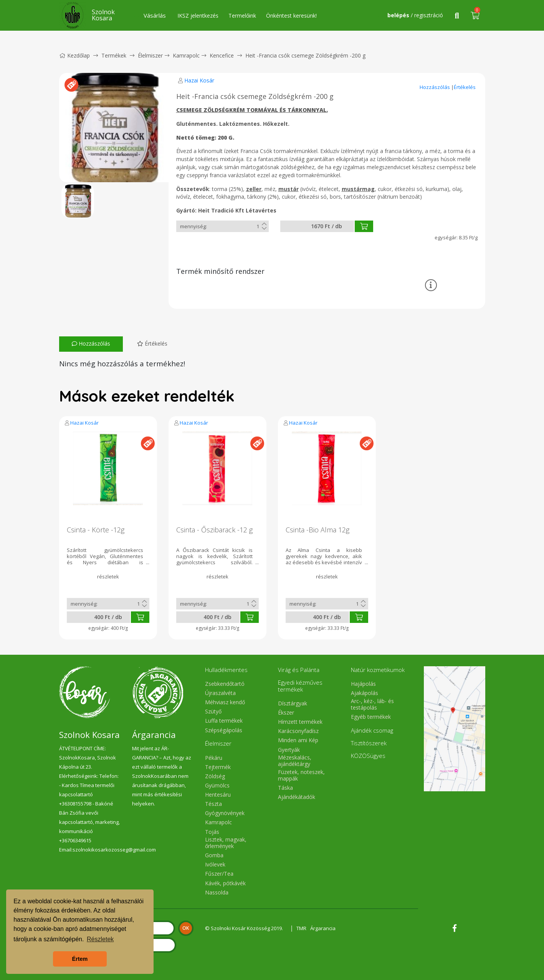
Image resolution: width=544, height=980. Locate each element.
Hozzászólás (435, 87)
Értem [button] (80, 959)
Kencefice (222, 55)
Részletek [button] (100, 939)
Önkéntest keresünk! (291, 16)
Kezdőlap (74, 55)
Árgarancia (323, 928)
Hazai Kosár (199, 80)
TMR (301, 928)
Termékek (114, 55)
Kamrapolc (186, 55)
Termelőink (242, 16)
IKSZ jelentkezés (198, 16)
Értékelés (465, 87)
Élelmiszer (150, 55)
